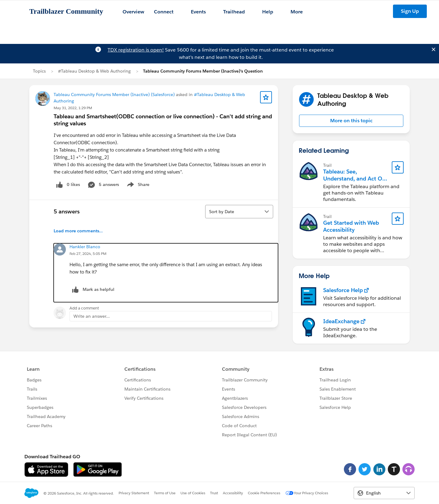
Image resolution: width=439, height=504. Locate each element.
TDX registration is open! (136, 50)
